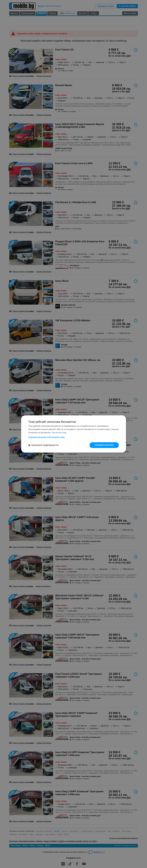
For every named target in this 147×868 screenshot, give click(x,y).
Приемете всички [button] (104, 445)
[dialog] (74, 434)
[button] (74, 437)
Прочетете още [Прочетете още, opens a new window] (59, 432)
